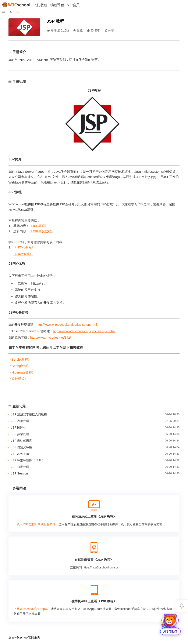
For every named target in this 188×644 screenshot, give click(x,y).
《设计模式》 (18, 379)
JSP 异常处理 (20, 434)
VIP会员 (73, 5)
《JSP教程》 (39, 226)
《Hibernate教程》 (22, 372)
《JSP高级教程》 (42, 231)
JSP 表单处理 (20, 421)
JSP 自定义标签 (22, 447)
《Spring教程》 (19, 366)
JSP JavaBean (21, 454)
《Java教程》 (23, 254)
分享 (109, 30)
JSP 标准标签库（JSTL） (28, 460)
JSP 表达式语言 (22, 441)
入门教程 (40, 5)
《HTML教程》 (24, 247)
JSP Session (19, 473)
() (94, 30)
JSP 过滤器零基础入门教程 (29, 414)
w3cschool (21, 637)
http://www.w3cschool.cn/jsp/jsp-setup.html (67, 325)
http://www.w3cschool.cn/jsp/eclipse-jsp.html (84, 331)
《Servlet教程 (18, 359)
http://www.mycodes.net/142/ (51, 337)
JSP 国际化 (19, 427)
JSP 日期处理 (20, 467)
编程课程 (57, 5)
